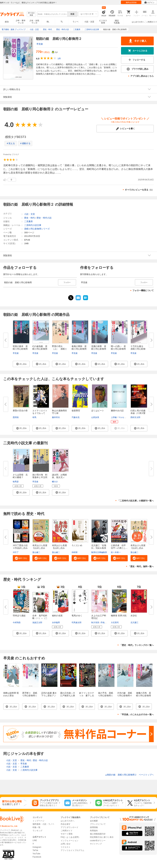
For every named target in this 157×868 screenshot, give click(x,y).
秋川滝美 (95, 623)
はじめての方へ (138, 22)
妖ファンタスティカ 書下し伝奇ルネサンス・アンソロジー (87, 697)
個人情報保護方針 (98, 834)
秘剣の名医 (57, 616)
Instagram (37, 847)
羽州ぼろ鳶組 (19, 616)
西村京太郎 (135, 417)
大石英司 (115, 623)
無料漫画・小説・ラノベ (43, 824)
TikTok (35, 850)
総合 (7, 22)
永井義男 (56, 623)
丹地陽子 (105, 623)
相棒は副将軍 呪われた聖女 (11, 694)
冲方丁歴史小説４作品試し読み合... (20, 548)
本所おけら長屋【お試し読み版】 (138, 548)
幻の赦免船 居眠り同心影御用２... (40, 349)
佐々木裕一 (116, 552)
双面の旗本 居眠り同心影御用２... (20, 349)
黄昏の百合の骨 (20, 411)
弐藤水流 (76, 417)
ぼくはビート (98, 411)
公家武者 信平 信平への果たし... (119, 547)
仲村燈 (75, 552)
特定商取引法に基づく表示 (102, 837)
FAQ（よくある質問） (70, 837)
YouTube (36, 854)
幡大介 (55, 482)
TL (62, 22)
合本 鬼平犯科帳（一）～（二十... (40, 618)
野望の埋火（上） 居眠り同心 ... (59, 349)
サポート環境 (67, 834)
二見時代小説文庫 (33, 225)
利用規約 (94, 831)
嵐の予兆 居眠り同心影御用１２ (106, 696)
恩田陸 (16, 417)
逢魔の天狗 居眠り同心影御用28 (144, 696)
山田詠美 (95, 417)
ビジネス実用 (103, 22)
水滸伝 (134, 616)
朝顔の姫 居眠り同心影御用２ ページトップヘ (129, 775)
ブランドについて (98, 824)
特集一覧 (36, 827)
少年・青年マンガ (21, 22)
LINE (35, 840)
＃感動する (25, 143)
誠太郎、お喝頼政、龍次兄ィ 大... (59, 477)
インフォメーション (70, 841)
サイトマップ (96, 844)
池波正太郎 (37, 623)
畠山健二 (36, 552)
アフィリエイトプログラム (72, 850)
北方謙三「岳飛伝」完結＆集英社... (99, 548)
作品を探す (66, 824)
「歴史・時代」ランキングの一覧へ (137, 645)
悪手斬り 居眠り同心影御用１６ (30, 696)
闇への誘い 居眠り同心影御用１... (118, 349)
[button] (21, 364)
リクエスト (66, 847)
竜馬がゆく (77, 616)
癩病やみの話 (117, 411)
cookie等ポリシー (98, 841)
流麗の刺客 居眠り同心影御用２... (99, 349)
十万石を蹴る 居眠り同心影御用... (138, 349)
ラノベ (76, 22)
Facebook (37, 857)
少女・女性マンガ (34, 22)
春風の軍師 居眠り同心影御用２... (79, 349)
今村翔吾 (17, 623)
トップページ (38, 821)
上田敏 (114, 417)
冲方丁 (16, 552)
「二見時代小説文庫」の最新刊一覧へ (136, 501)
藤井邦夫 (56, 417)
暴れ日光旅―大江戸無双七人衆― (68, 696)
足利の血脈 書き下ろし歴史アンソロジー (49, 696)
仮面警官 (76, 411)
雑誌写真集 (117, 22)
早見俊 (40, 44)
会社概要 (94, 821)
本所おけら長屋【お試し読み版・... (40, 548)
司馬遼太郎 (77, 623)
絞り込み (31, 14)
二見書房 (28, 221)
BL (48, 22)
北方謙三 (134, 623)
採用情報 (94, 827)
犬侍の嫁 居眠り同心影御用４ (125, 694)
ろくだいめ (77, 545)
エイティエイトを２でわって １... (40, 413)
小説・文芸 (89, 22)
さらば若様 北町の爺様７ (20, 476)
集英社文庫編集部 (99, 552)
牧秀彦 (16, 482)
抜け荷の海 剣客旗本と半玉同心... (40, 477)
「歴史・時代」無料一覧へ (141, 566)
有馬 (34, 417)
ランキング (37, 831)
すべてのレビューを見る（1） (139, 190)
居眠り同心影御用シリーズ (37, 229)
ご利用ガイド (152, 22)
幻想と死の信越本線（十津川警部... (138, 413)
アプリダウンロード (70, 827)
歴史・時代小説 (44, 218)
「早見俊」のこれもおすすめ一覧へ (137, 714)
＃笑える (11, 143)
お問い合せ (66, 844)
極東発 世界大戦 (119, 616)
